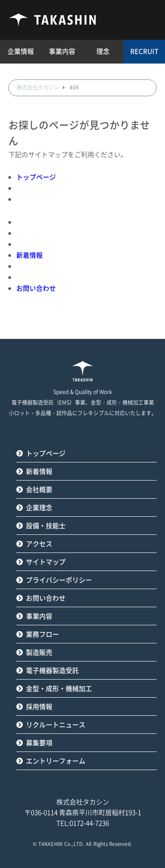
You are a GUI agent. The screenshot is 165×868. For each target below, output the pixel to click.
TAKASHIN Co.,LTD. (61, 844)
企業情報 (21, 51)
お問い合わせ (36, 288)
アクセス (39, 544)
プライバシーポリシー (59, 580)
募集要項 (39, 743)
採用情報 (39, 707)
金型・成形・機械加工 (59, 689)
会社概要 (39, 490)
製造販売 (39, 652)
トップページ (36, 177)
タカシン (53, 20)
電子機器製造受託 (52, 671)
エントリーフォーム (56, 761)
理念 (103, 51)
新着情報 (29, 255)
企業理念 (39, 508)
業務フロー (42, 634)
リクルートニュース (56, 725)
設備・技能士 (46, 526)
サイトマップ (46, 562)
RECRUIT (144, 51)
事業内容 (39, 616)
